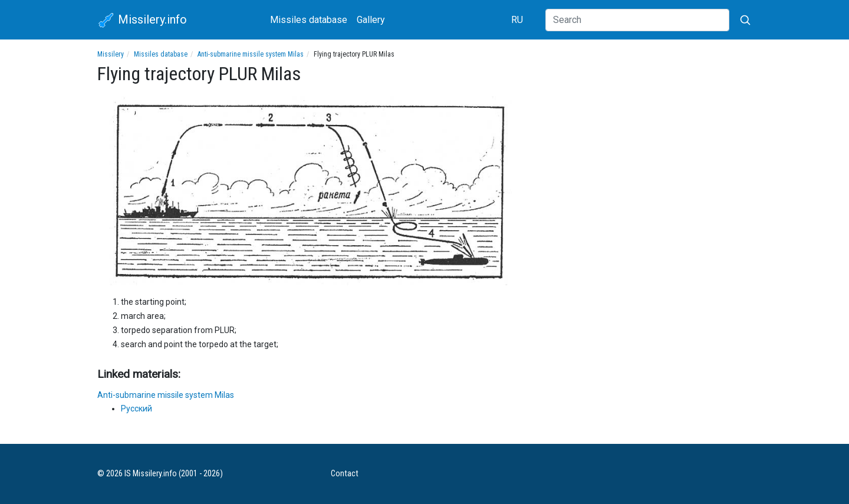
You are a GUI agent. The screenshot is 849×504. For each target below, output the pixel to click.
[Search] (637, 20)
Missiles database (309, 20)
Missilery (111, 54)
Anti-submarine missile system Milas (251, 54)
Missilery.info (142, 21)
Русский (136, 409)
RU (517, 20)
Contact (345, 474)
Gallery (371, 20)
